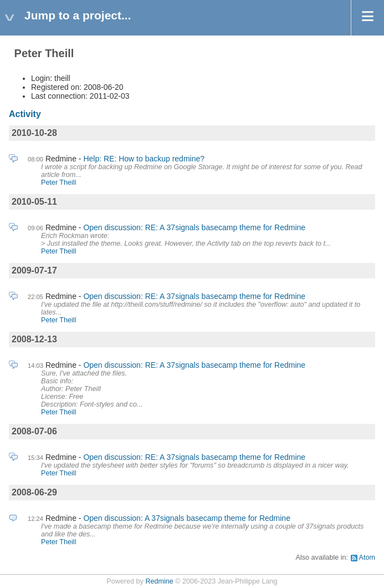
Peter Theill (58, 183)
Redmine (159, 581)
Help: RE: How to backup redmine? (144, 159)
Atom (367, 557)
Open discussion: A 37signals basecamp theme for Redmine (187, 518)
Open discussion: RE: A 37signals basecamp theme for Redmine (194, 227)
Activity (25, 114)
